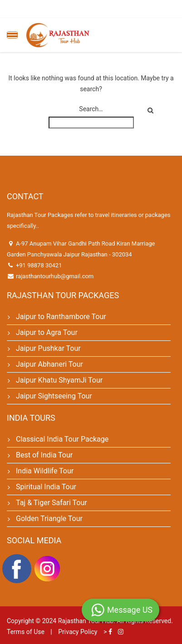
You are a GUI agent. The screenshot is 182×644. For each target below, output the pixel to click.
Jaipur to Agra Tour (47, 332)
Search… (91, 109)
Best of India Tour (44, 455)
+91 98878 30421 (39, 265)
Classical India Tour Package (62, 439)
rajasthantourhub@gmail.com (55, 276)
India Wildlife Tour (45, 471)
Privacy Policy (78, 632)
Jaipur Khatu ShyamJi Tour (59, 380)
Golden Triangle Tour (49, 519)
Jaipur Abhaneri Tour (49, 364)
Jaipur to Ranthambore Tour (61, 317)
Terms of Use (26, 632)
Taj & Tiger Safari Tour (52, 503)
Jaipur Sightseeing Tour (54, 396)
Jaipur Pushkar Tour (48, 348)
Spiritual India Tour (46, 487)
